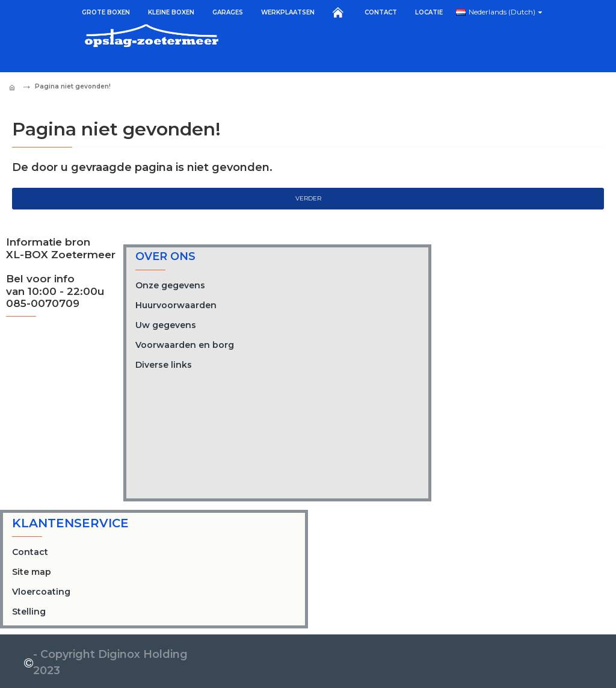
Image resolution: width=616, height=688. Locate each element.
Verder (308, 198)
